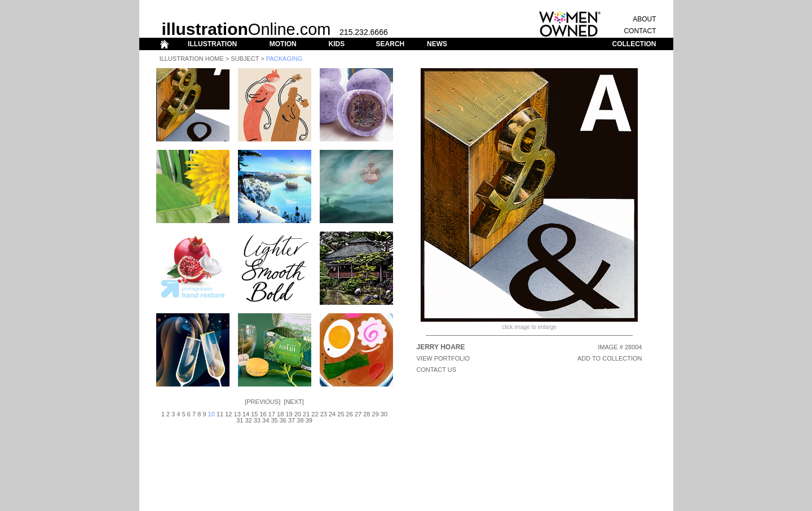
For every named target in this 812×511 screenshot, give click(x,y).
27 (358, 414)
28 (367, 414)
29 (376, 414)
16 (263, 414)
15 (254, 414)
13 (237, 414)
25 (341, 414)
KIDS (336, 44)
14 (246, 414)
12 (228, 414)
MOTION (283, 44)
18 (280, 414)
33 (257, 420)
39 (309, 420)
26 (350, 414)
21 (306, 414)
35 (274, 420)
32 (248, 420)
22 (315, 414)
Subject (245, 59)
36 (283, 420)
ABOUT (644, 19)
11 (220, 414)
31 (240, 420)
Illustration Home (192, 59)
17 (272, 414)
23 (324, 414)
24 (332, 414)
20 (298, 414)
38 (300, 420)
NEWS (437, 44)
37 (292, 420)
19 (289, 414)
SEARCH (390, 44)
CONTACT (640, 31)
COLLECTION (634, 44)
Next (294, 402)
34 (266, 420)
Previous (262, 402)
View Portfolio (443, 358)
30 (384, 414)
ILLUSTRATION (212, 44)
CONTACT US (437, 370)
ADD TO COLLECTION (610, 358)
